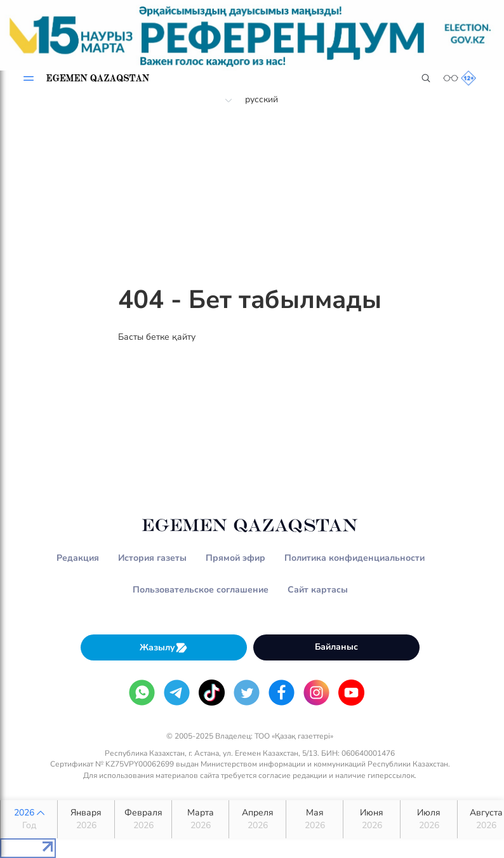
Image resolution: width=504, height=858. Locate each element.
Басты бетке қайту (157, 337)
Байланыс (336, 647)
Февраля (143, 819)
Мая (315, 819)
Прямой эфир (235, 558)
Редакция (78, 558)
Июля (429, 819)
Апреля (257, 819)
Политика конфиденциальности (355, 558)
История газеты (152, 558)
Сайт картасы (318, 590)
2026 (29, 819)
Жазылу (164, 647)
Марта (200, 819)
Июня (372, 819)
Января (86, 819)
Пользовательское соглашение (201, 590)
